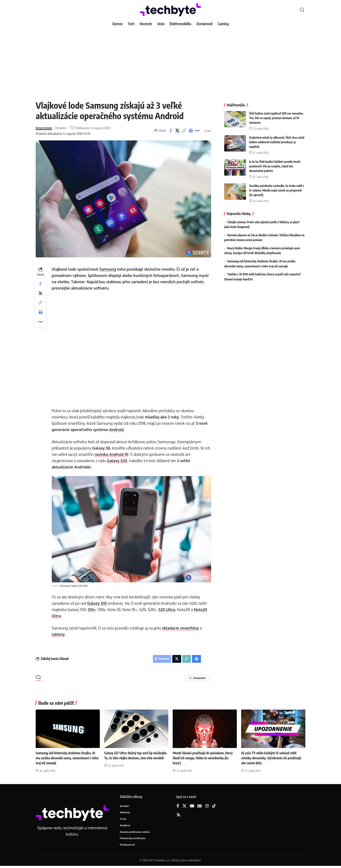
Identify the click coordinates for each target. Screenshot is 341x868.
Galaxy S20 (118, 461)
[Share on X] (177, 131)
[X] (184, 806)
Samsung (109, 269)
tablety (59, 634)
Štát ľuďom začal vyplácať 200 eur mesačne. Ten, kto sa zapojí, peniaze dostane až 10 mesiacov (276, 115)
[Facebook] (178, 806)
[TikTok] (214, 806)
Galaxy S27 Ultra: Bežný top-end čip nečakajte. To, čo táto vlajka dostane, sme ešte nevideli (134, 758)
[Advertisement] (170, 61)
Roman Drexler (45, 128)
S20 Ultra (168, 609)
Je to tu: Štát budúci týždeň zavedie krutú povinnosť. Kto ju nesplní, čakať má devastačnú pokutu (275, 163)
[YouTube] (192, 806)
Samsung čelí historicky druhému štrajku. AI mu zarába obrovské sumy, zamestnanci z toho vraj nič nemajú (67, 758)
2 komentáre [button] (194, 679)
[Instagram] (207, 806)
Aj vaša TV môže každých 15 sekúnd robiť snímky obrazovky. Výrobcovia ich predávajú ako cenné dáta (273, 758)
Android (117, 430)
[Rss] (179, 815)
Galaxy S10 (98, 603)
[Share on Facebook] (171, 131)
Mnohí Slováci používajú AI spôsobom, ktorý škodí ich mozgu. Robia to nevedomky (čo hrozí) (204, 758)
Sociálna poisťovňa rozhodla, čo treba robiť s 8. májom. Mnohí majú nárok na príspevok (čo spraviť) (277, 187)
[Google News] (200, 806)
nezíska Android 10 (113, 454)
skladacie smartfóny (181, 627)
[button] (302, 10)
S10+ (93, 609)
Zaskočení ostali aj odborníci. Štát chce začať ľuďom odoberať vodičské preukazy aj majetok (277, 139)
